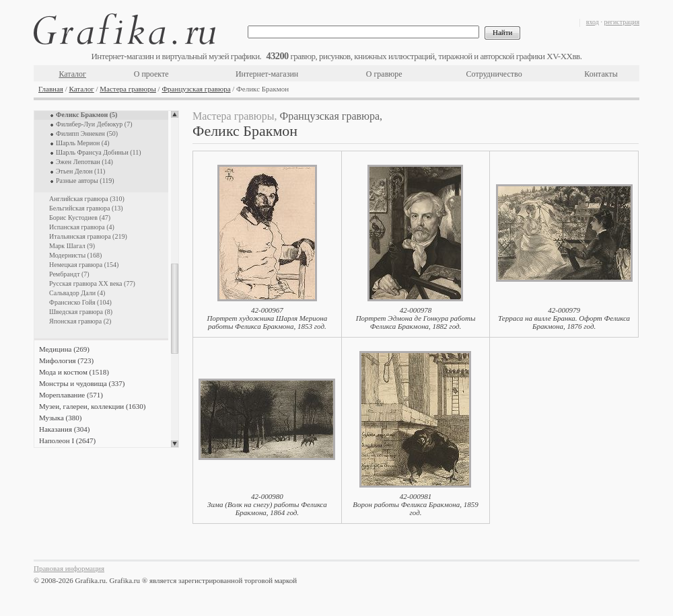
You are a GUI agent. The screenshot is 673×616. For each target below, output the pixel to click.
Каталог (72, 74)
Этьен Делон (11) (80, 171)
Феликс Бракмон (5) (86, 115)
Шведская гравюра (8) (81, 312)
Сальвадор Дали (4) (77, 293)
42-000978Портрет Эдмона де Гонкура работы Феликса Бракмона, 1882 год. (416, 318)
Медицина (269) (64, 349)
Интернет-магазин (267, 74)
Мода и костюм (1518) (74, 372)
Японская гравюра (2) (80, 321)
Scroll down (175, 444)
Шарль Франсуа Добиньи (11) (99, 152)
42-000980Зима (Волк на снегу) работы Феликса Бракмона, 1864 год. (267, 504)
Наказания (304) (65, 429)
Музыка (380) (60, 418)
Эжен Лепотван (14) (84, 162)
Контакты (601, 74)
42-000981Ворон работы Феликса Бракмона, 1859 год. (415, 504)
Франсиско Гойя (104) (80, 302)
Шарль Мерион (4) (83, 143)
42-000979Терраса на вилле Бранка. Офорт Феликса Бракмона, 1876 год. (564, 318)
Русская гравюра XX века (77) (92, 283)
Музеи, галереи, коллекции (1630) (92, 406)
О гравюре (384, 74)
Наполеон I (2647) (67, 440)
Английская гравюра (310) (87, 199)
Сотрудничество (494, 74)
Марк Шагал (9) (72, 246)
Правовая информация (69, 568)
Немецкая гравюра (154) (84, 265)
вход (593, 22)
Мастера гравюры (128, 89)
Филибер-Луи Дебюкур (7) (94, 124)
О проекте (151, 74)
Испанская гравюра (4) (82, 227)
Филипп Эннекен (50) (87, 133)
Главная (51, 89)
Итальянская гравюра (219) (88, 236)
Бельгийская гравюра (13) (86, 208)
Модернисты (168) (75, 255)
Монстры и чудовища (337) (82, 383)
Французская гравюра (196, 89)
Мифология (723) (66, 360)
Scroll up (175, 114)
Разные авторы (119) (85, 181)
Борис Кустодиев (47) (80, 218)
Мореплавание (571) (71, 395)
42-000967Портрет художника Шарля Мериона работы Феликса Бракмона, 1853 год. (268, 318)
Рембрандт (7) (69, 274)
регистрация (622, 22)
